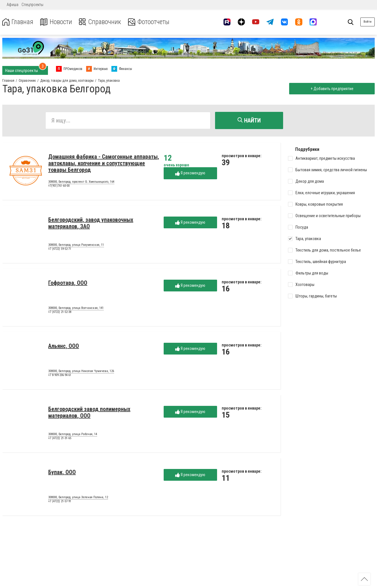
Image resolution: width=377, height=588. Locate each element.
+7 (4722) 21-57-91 (60, 502)
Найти (249, 120)
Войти (368, 22)
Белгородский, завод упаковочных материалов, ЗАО (91, 223)
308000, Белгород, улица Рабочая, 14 (73, 435)
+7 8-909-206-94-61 (60, 375)
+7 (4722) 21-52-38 (60, 312)
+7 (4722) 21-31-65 (60, 438)
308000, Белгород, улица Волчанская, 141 (76, 308)
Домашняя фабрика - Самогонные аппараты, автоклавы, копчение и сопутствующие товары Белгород (104, 163)
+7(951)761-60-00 (59, 186)
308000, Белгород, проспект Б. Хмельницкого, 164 (81, 182)
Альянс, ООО (64, 346)
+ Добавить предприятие (331, 89)
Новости (57, 22)
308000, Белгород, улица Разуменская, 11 (76, 245)
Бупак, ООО (62, 472)
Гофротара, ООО (68, 283)
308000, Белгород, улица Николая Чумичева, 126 (81, 371)
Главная (18, 22)
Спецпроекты (32, 5)
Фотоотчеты (152, 22)
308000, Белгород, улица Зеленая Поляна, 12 (78, 498)
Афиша (12, 5)
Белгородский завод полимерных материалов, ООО (89, 413)
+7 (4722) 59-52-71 (60, 249)
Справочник (101, 22)
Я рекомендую (190, 173)
